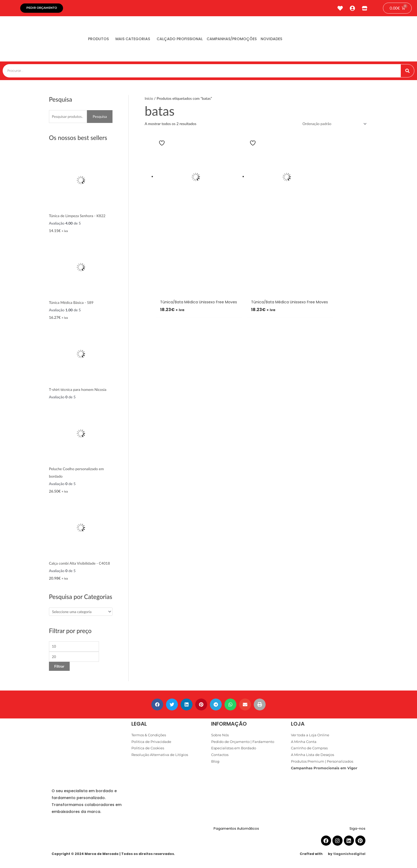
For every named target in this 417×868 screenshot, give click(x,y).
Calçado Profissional (190, 40)
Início (149, 100)
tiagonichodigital (349, 857)
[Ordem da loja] (332, 125)
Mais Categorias (139, 40)
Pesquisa (100, 118)
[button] (157, 707)
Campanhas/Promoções (246, 40)
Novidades (289, 40)
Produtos (101, 40)
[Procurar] (407, 72)
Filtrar (59, 669)
